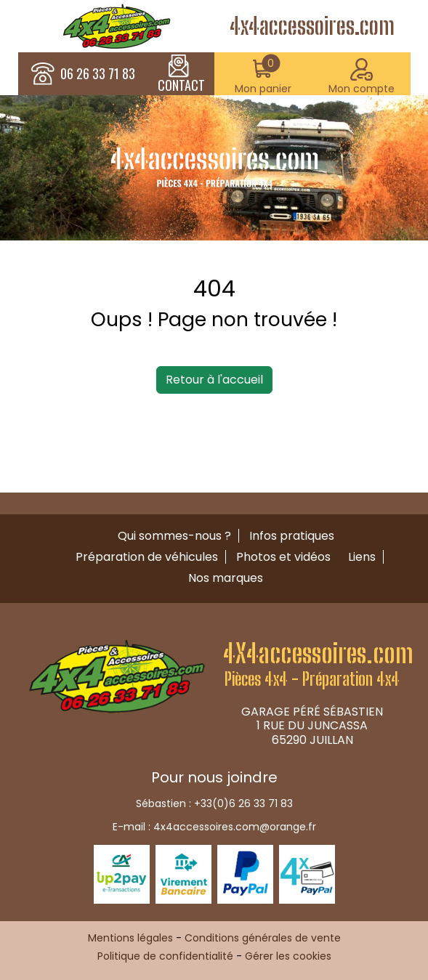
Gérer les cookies (288, 956)
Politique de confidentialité (165, 956)
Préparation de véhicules (147, 557)
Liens (362, 557)
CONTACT (181, 74)
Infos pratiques (292, 536)
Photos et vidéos (283, 557)
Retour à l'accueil (214, 380)
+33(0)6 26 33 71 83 (243, 803)
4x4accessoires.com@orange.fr (235, 827)
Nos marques (226, 578)
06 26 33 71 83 (98, 74)
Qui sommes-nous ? (174, 536)
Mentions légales (130, 938)
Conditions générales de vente (263, 938)
